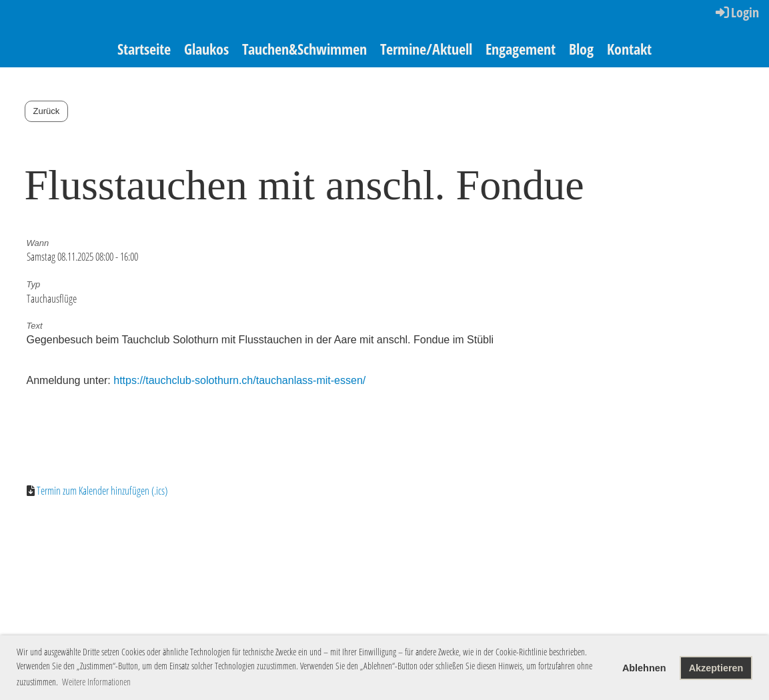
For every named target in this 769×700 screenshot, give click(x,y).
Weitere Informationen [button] (96, 682)
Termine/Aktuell (426, 49)
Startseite (144, 49)
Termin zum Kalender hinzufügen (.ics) (102, 491)
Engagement (521, 49)
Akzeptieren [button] (716, 668)
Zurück (47, 111)
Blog (581, 49)
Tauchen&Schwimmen (304, 49)
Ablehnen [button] (644, 668)
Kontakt (629, 49)
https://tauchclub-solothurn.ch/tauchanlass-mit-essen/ (239, 380)
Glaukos (206, 49)
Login (736, 12)
